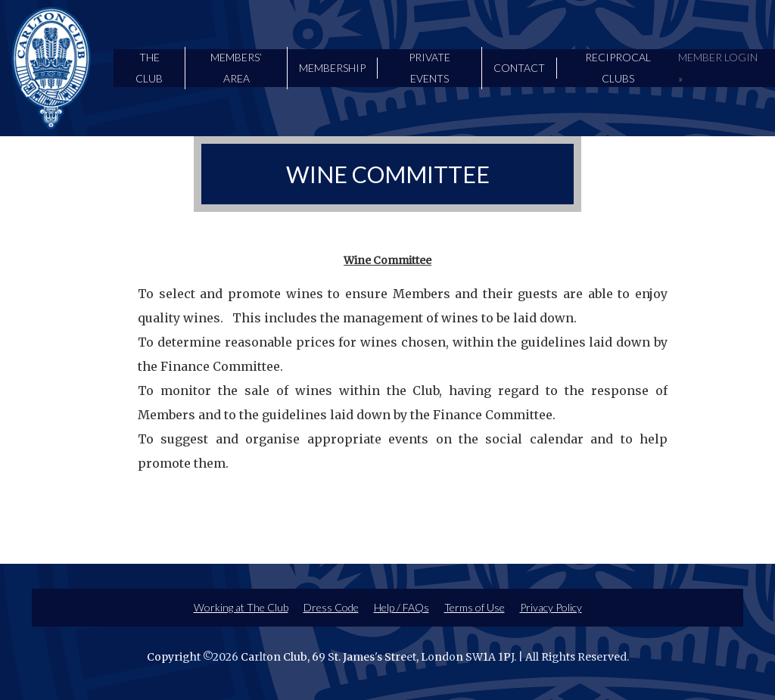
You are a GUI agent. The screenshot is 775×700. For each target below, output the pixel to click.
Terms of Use (475, 607)
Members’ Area (236, 68)
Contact (519, 68)
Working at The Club (241, 607)
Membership (332, 68)
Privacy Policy (551, 607)
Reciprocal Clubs (618, 68)
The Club (149, 68)
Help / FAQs (402, 607)
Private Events (430, 68)
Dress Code (331, 607)
